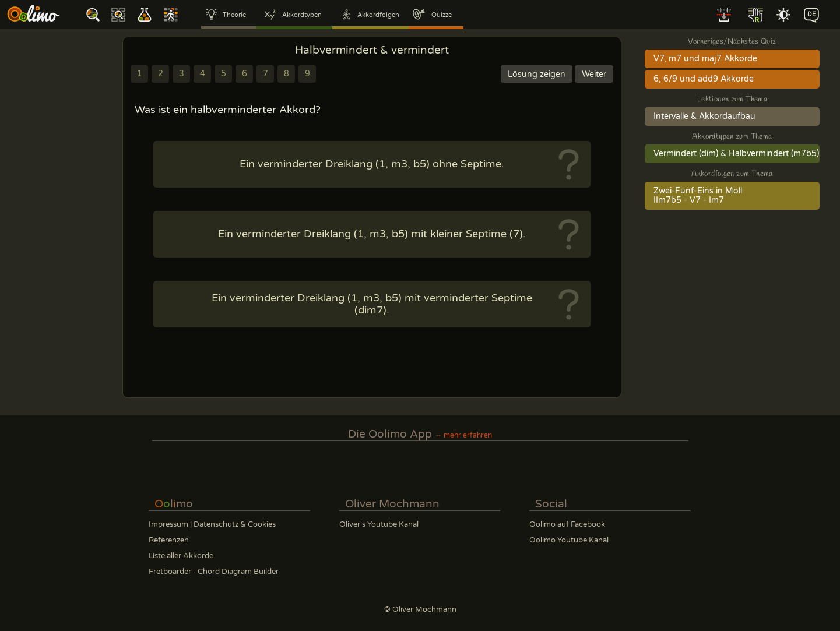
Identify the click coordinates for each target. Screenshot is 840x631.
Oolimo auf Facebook (567, 524)
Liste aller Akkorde (181, 556)
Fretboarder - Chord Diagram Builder (214, 572)
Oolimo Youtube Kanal (569, 540)
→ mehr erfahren (463, 435)
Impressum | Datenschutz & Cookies (212, 524)
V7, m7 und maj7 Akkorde (705, 59)
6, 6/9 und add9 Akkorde (704, 79)
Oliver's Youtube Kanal (379, 524)
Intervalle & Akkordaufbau (704, 117)
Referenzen (169, 540)
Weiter (594, 74)
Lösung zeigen (537, 74)
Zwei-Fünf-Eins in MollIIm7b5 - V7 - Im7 (698, 196)
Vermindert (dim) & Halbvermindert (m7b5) (736, 154)
